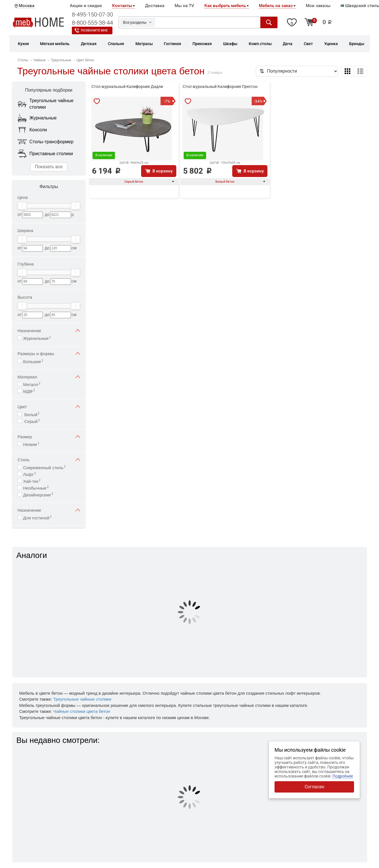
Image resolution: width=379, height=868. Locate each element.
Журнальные (37, 338)
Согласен (314, 787)
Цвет (49, 407)
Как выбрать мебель (225, 6)
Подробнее (343, 776)
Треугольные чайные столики (82, 699)
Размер (49, 437)
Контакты (122, 6)
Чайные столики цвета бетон (82, 711)
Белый (31, 414)
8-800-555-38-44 (92, 23)
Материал (49, 377)
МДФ (29, 391)
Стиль (49, 460)
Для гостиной (37, 518)
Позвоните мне (94, 30)
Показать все (49, 167)
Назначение (49, 331)
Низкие (31, 444)
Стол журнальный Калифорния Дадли (127, 87)
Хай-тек (32, 481)
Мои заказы (318, 6)
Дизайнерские (38, 495)
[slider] (22, 206)
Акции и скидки (86, 6)
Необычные (36, 488)
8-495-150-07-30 (92, 14)
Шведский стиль (360, 6)
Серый (32, 421)
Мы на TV (184, 6)
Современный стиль (44, 467)
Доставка (155, 6)
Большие (33, 361)
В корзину (163, 171)
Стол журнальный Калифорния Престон (220, 87)
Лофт (30, 474)
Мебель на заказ (276, 6)
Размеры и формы (49, 354)
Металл (32, 384)
